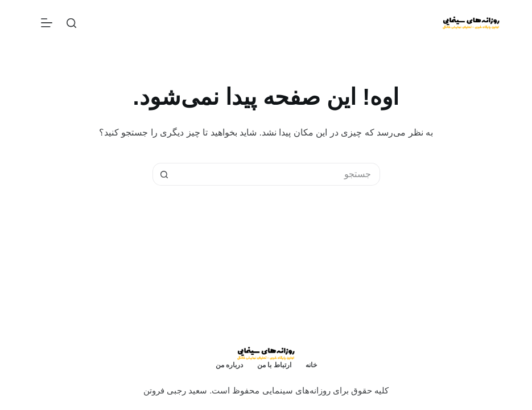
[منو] (47, 23)
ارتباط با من (274, 365)
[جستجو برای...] (278, 174)
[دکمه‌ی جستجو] (164, 174)
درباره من (229, 365)
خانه (311, 365)
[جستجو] (71, 23)
